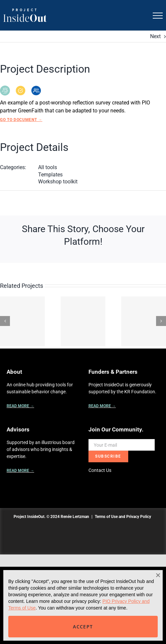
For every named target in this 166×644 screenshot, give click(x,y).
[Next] (161, 321)
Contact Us (100, 470)
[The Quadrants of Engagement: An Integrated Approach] (83, 321)
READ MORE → (20, 406)
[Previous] (5, 321)
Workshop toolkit (58, 182)
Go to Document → (21, 120)
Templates (50, 175)
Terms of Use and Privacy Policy (123, 517)
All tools (48, 167)
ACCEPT (83, 627)
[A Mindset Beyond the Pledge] (144, 321)
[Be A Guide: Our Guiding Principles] (22, 321)
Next (155, 36)
